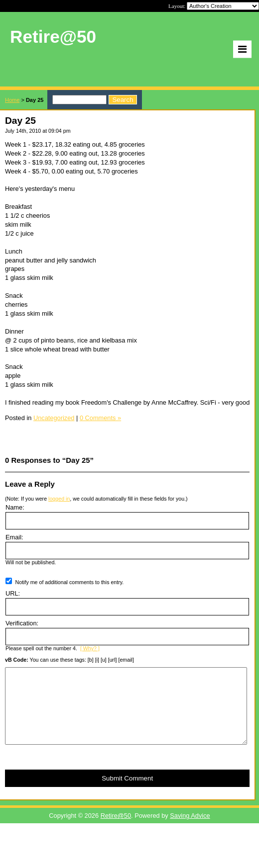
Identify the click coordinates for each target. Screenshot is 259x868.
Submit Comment (127, 793)
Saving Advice (190, 830)
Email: (14, 537)
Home (12, 100)
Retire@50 (116, 830)
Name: (15, 507)
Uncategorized (54, 418)
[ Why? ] (90, 648)
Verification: (22, 623)
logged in (59, 499)
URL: (13, 593)
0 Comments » (100, 418)
